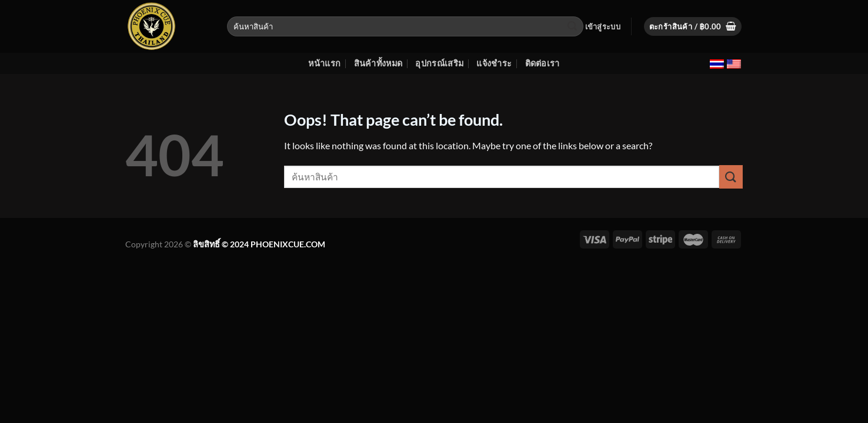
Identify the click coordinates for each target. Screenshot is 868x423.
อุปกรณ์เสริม (439, 63)
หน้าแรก (324, 63)
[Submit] (573, 26)
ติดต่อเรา (542, 63)
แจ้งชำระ (494, 63)
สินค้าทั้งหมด (378, 63)
